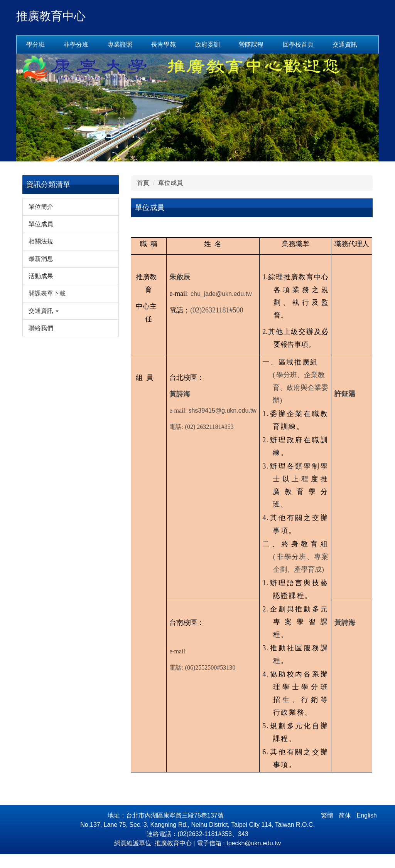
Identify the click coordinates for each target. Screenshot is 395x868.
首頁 (143, 197)
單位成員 (170, 197)
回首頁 (292, 44)
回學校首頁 (336, 44)
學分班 (35, 44)
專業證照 (120, 44)
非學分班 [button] (76, 44)
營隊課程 (251, 44)
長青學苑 (164, 44)
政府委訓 (208, 44)
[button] (71, 325)
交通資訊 (39, 58)
